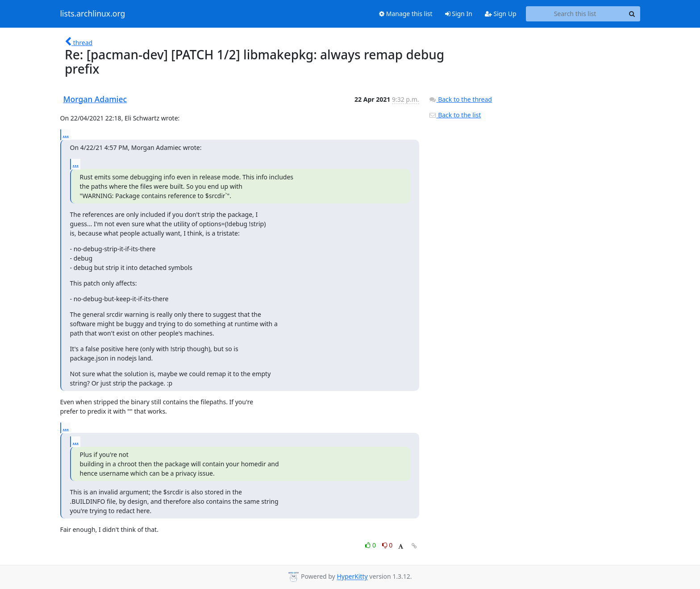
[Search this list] (575, 14)
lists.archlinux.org (93, 14)
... (66, 134)
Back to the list (455, 115)
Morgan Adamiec (95, 99)
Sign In (459, 14)
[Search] (632, 14)
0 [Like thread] (371, 545)
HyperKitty (352, 577)
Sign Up (501, 14)
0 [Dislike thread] (387, 545)
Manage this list (406, 14)
